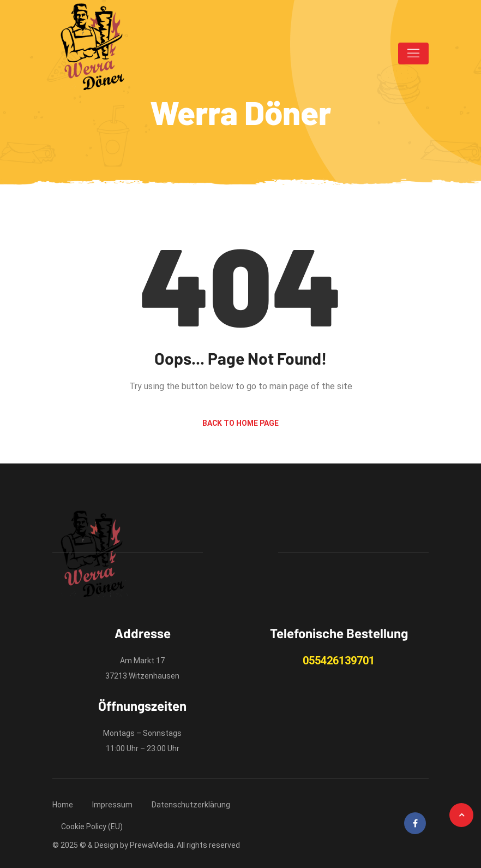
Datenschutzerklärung (191, 805)
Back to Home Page (240, 423)
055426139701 (339, 661)
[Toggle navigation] (413, 53)
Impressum (112, 805)
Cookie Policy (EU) (92, 827)
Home (63, 805)
